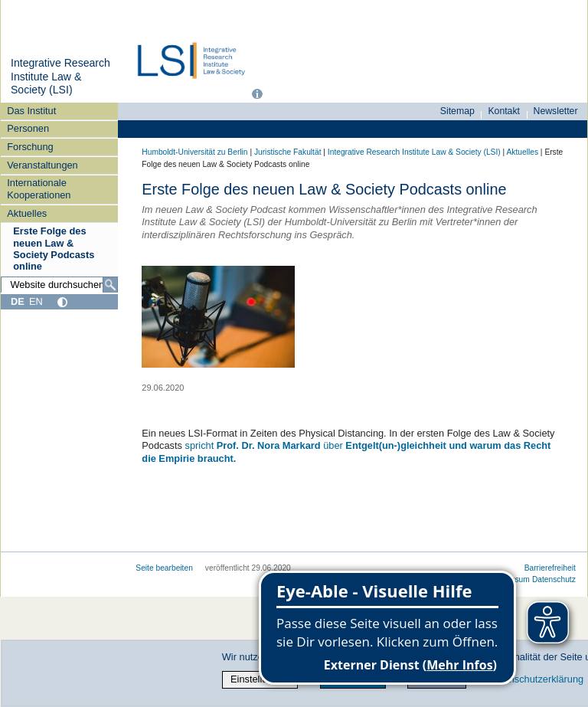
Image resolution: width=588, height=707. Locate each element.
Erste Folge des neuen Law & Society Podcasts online (54, 249)
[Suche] (110, 285)
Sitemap (457, 111)
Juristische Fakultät (288, 152)
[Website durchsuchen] (59, 285)
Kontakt (504, 111)
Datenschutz (554, 579)
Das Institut (31, 111)
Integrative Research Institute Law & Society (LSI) (60, 76)
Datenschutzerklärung (536, 679)
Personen (28, 128)
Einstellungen (260, 679)
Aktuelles (27, 213)
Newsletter (556, 111)
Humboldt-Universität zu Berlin (194, 152)
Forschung (30, 147)
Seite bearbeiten (164, 568)
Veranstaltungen (42, 165)
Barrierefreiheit (550, 568)
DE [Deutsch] (18, 301)
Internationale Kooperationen (39, 188)
